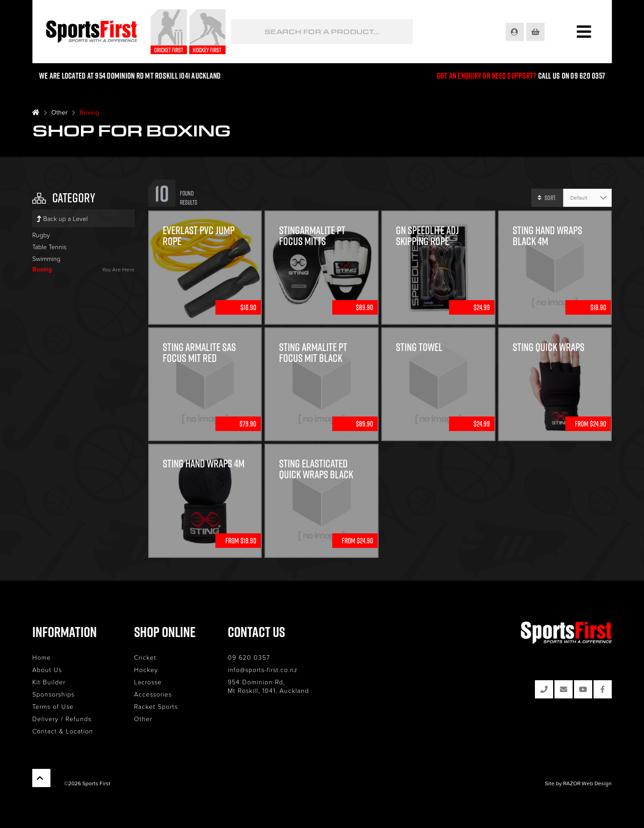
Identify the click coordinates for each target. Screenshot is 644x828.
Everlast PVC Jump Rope (199, 236)
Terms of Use (53, 706)
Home (42, 657)
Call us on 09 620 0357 (572, 76)
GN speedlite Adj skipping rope (427, 236)
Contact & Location (63, 731)
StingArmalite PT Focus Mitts (312, 236)
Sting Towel (419, 347)
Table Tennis (49, 247)
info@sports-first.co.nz (263, 670)
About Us (47, 670)
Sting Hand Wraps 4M (204, 463)
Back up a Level (62, 218)
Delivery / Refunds (62, 719)
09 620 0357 (249, 657)
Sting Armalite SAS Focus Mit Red (199, 352)
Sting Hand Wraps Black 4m (547, 236)
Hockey (146, 670)
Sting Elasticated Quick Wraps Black (316, 469)
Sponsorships (53, 694)
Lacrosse (148, 682)
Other (60, 112)
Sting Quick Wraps (549, 347)
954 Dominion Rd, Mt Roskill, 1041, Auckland (268, 686)
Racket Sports (156, 706)
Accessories (153, 694)
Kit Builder (49, 682)
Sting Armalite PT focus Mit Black (313, 352)
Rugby (41, 235)
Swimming (46, 258)
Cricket (145, 657)
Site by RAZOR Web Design (578, 783)
